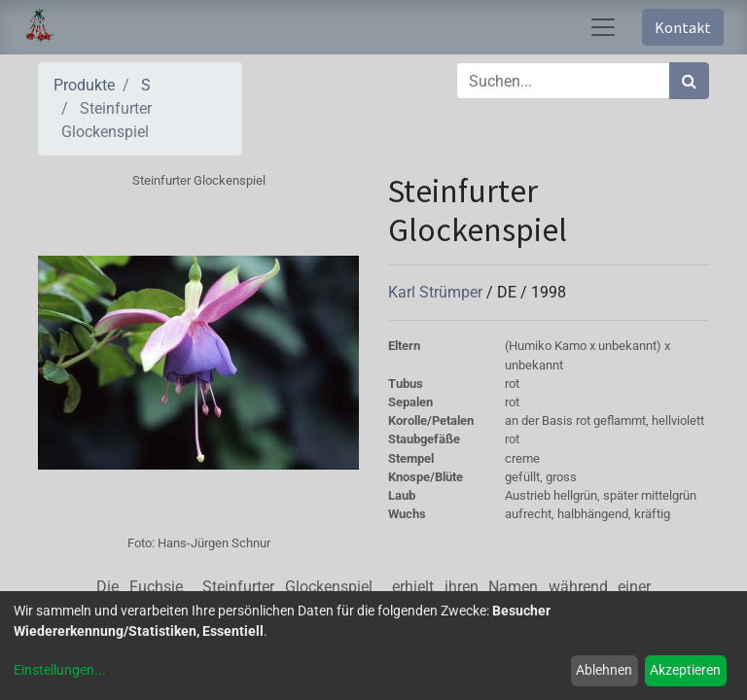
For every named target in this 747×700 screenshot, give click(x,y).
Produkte (84, 85)
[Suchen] (689, 81)
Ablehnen (604, 670)
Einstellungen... (60, 670)
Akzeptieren (685, 670)
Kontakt (683, 27)
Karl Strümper (437, 292)
